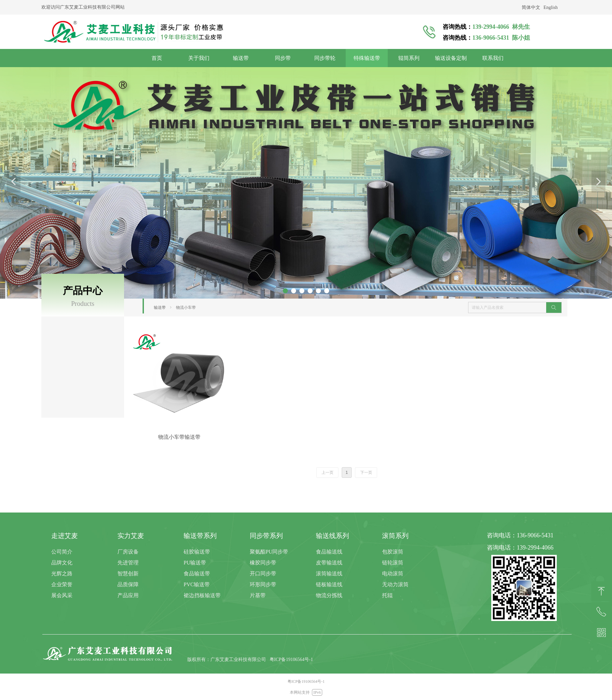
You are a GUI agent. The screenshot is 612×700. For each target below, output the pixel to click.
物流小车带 (186, 308)
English (551, 7)
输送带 (160, 308)
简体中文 (531, 7)
